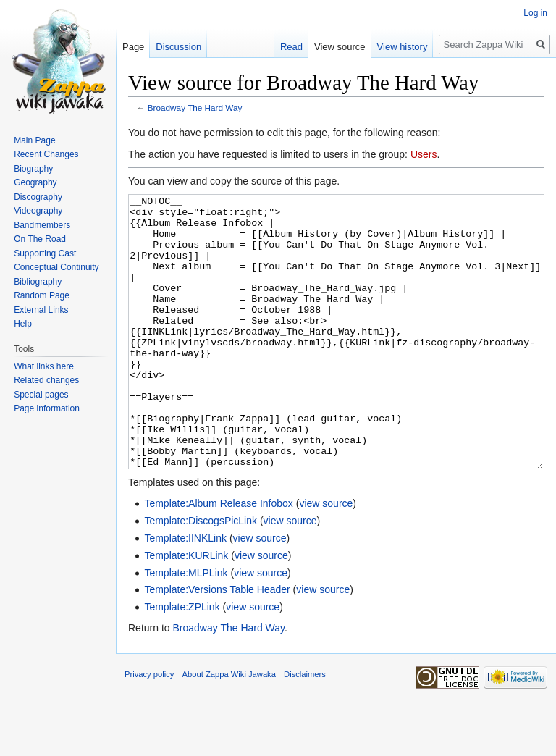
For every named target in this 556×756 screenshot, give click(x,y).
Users (424, 154)
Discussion (178, 47)
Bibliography (38, 282)
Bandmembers (42, 225)
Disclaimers (305, 728)
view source (326, 558)
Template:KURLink (186, 610)
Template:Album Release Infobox (218, 558)
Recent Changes (46, 154)
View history (403, 47)
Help (23, 324)
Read (291, 47)
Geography (35, 182)
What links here (44, 366)
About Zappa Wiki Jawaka (229, 728)
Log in (535, 13)
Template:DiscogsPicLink (201, 575)
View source (340, 47)
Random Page (42, 295)
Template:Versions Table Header (217, 644)
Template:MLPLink (186, 627)
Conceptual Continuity (56, 267)
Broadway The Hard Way (195, 108)
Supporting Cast (45, 253)
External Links (41, 310)
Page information (47, 408)
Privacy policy (149, 728)
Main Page (34, 140)
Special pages (41, 395)
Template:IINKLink (185, 592)
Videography (38, 211)
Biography (33, 169)
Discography (38, 197)
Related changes (46, 380)
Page (133, 47)
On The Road (40, 239)
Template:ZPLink (182, 661)
